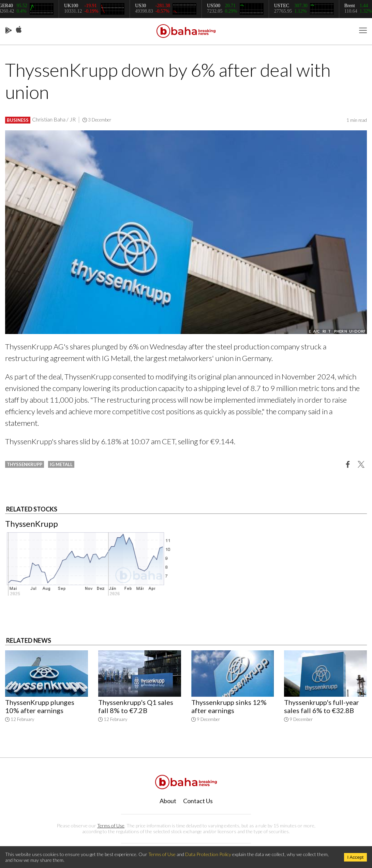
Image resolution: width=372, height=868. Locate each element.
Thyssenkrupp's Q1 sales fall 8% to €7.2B (136, 706)
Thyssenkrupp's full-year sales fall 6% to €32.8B (322, 706)
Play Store (9, 31)
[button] (348, 464)
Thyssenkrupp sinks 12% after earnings (229, 706)
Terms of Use (111, 826)
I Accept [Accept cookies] (355, 857)
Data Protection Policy (208, 854)
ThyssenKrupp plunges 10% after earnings (40, 706)
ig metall (61, 464)
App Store (19, 30)
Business (18, 120)
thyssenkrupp (25, 464)
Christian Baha (49, 119)
